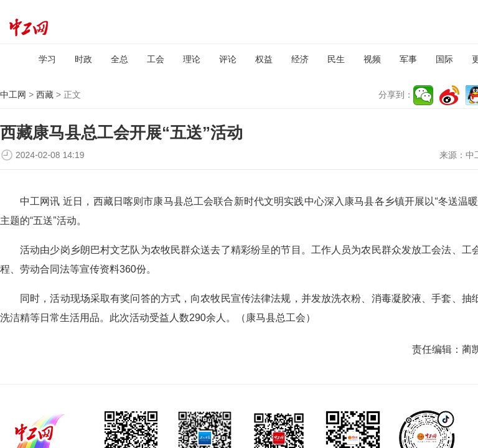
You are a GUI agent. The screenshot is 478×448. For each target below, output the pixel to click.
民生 (336, 59)
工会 (156, 59)
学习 (47, 59)
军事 (408, 59)
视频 (372, 59)
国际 (444, 59)
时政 (83, 59)
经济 (300, 59)
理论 (192, 59)
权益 (264, 59)
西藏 (45, 95)
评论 (228, 59)
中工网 (13, 95)
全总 (119, 59)
